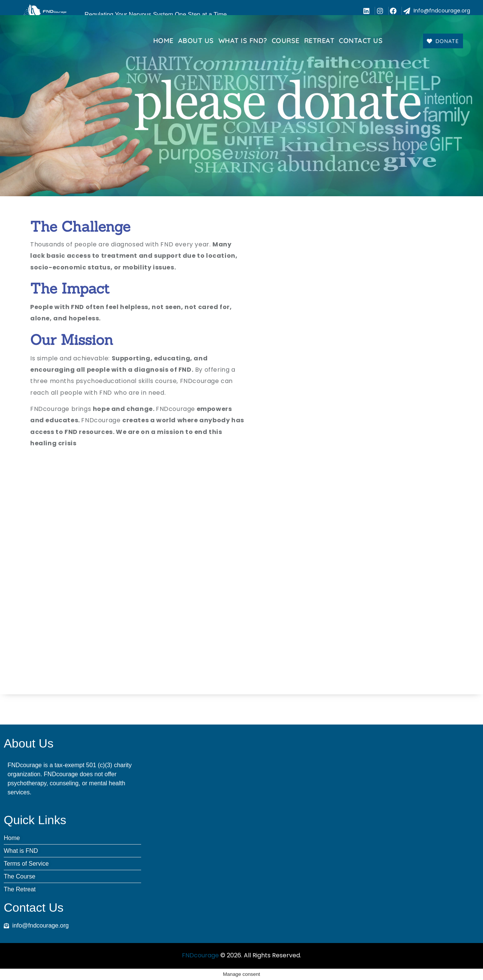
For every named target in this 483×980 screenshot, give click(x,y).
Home (163, 41)
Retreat (319, 41)
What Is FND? (243, 41)
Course (286, 41)
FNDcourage (200, 955)
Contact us (361, 41)
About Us (196, 41)
